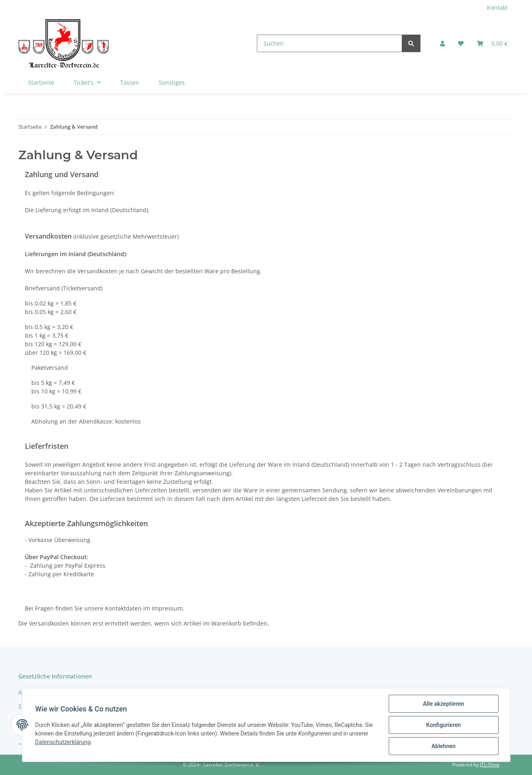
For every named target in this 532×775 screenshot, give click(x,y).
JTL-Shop (490, 765)
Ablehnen (443, 746)
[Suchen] (329, 43)
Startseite (41, 82)
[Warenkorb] (492, 43)
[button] (442, 43)
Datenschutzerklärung (63, 742)
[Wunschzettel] (461, 43)
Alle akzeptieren (443, 704)
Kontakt (497, 8)
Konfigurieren (443, 725)
